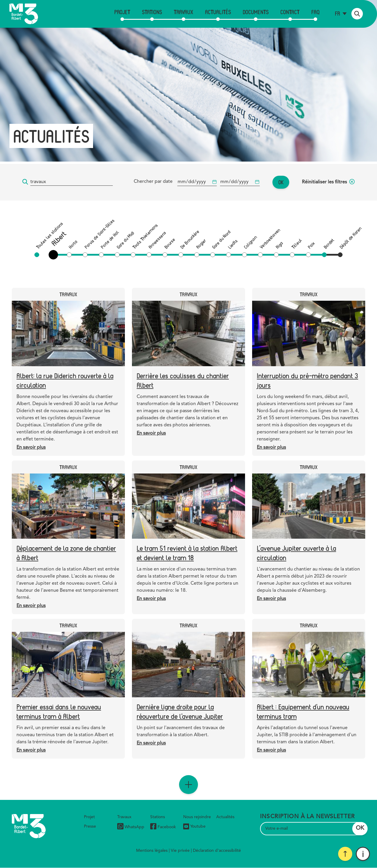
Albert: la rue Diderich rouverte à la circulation (65, 380)
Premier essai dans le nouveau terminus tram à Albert (59, 711)
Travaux (183, 12)
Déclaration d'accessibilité (217, 851)
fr (337, 13)
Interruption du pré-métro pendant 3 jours (307, 380)
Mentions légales (152, 851)
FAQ (315, 12)
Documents (256, 12)
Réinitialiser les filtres (328, 182)
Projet (122, 12)
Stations (152, 12)
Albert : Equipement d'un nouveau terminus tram (303, 711)
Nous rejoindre (197, 817)
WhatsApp (131, 827)
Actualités (218, 12)
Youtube (194, 826)
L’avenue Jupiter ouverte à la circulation (296, 553)
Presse (90, 826)
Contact (290, 12)
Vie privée (180, 851)
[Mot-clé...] (72, 182)
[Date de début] (197, 182)
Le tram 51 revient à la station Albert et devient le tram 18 (187, 553)
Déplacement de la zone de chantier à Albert (66, 553)
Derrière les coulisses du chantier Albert (183, 380)
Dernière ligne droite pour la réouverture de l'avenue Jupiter (180, 711)
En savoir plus (31, 448)
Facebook (163, 827)
